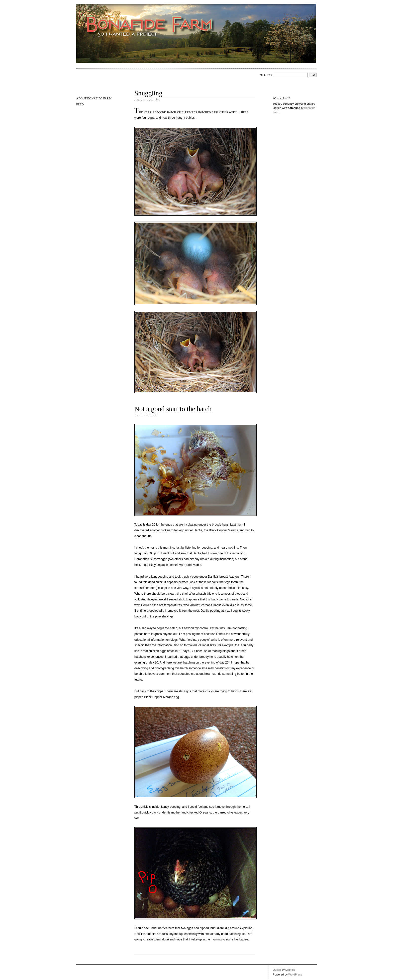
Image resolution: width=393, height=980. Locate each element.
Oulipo (277, 970)
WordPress (295, 974)
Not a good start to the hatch (173, 409)
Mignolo (290, 970)
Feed (80, 104)
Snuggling (148, 93)
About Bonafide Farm (94, 98)
